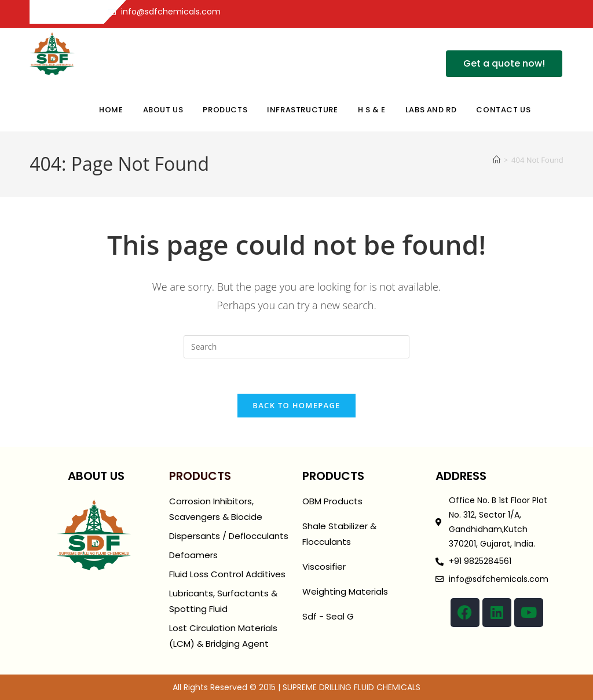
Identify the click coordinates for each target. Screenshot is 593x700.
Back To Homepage (296, 405)
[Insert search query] (296, 347)
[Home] (497, 160)
